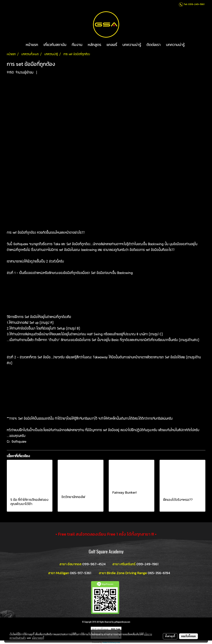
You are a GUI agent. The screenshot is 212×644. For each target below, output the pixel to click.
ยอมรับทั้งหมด (188, 636)
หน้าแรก (32, 45)
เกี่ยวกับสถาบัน (55, 45)
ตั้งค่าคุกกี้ (170, 636)
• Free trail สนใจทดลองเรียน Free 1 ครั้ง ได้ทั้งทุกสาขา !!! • (106, 534)
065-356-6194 (159, 573)
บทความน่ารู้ (132, 45)
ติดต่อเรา (154, 45)
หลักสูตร (95, 45)
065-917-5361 (80, 573)
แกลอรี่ (112, 45)
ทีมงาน (77, 45)
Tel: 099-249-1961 (194, 4)
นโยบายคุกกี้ (38, 638)
